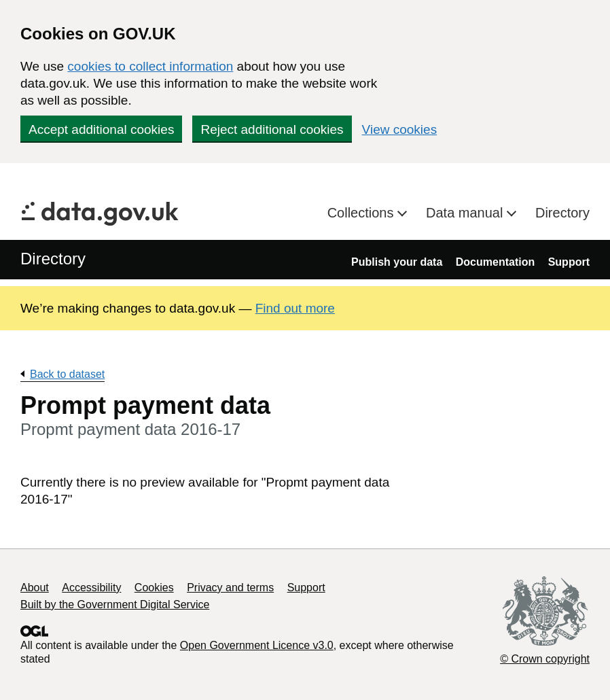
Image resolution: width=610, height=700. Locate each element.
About (35, 588)
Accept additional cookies (101, 129)
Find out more (295, 308)
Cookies (154, 588)
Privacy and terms (230, 588)
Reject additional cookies (272, 129)
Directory (562, 213)
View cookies (400, 129)
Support (569, 262)
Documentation (495, 262)
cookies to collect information (150, 66)
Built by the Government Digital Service (115, 605)
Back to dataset (67, 374)
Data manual (466, 213)
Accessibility (91, 588)
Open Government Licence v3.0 (257, 645)
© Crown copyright (545, 659)
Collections (362, 213)
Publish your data (397, 262)
